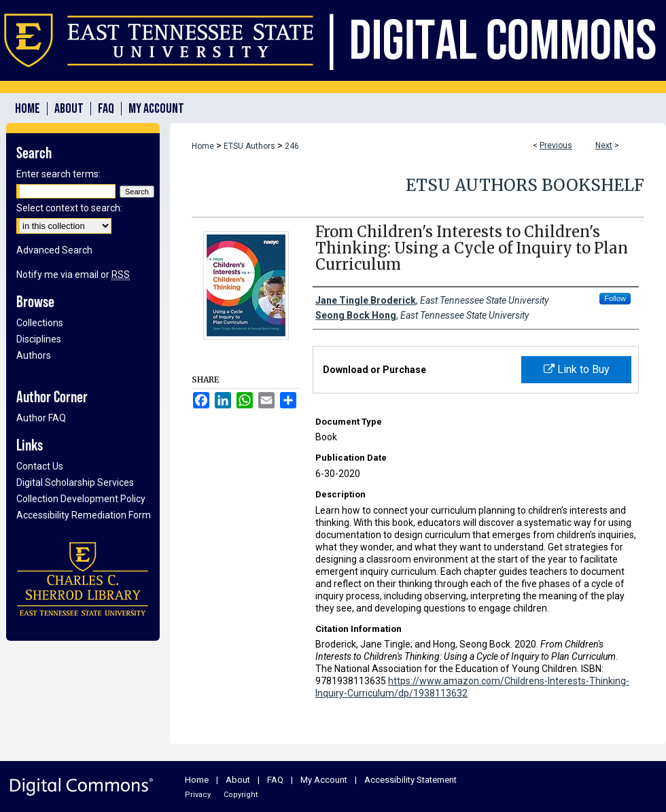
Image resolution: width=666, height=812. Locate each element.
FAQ (275, 780)
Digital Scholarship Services (75, 482)
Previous (556, 145)
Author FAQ (41, 418)
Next (604, 145)
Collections (40, 323)
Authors (34, 355)
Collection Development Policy (81, 499)
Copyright (241, 795)
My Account (324, 780)
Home (203, 146)
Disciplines (39, 339)
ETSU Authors (249, 146)
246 (292, 146)
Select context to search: (69, 208)
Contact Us (40, 466)
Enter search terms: (58, 174)
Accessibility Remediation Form (84, 515)
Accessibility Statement (410, 780)
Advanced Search (54, 250)
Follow (615, 298)
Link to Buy (577, 369)
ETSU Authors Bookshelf (525, 185)
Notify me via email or (73, 275)
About (238, 780)
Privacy (198, 795)
